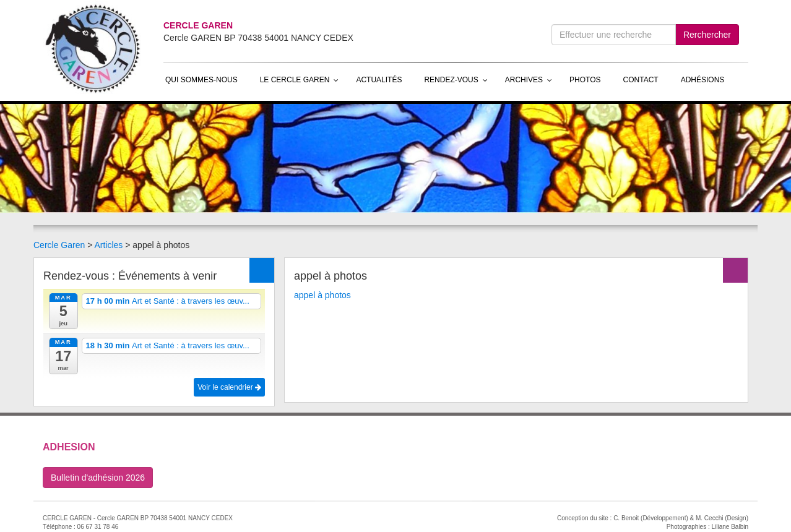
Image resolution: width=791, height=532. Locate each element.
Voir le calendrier (229, 387)
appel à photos (322, 295)
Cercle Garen (59, 245)
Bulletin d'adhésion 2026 (98, 478)
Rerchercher (707, 35)
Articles (108, 245)
